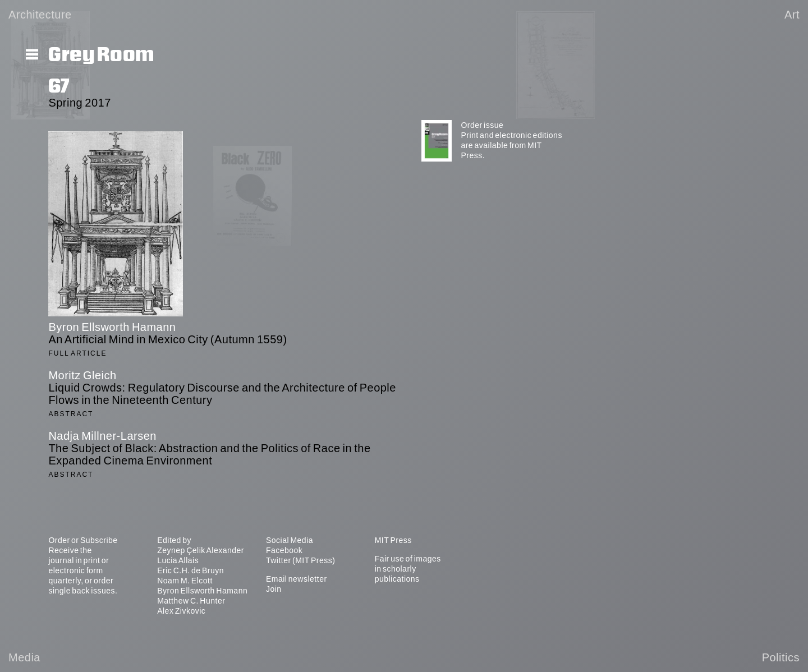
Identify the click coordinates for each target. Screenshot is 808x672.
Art (792, 15)
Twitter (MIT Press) (300, 560)
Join (274, 589)
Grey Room (101, 55)
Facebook (284, 550)
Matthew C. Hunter (191, 601)
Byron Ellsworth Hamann (202, 591)
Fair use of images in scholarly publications (408, 569)
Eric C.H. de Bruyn (190, 570)
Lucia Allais (178, 560)
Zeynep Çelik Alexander (201, 550)
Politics (781, 657)
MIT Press (393, 540)
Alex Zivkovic (181, 611)
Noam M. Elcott (185, 581)
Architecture (40, 15)
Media (24, 657)
